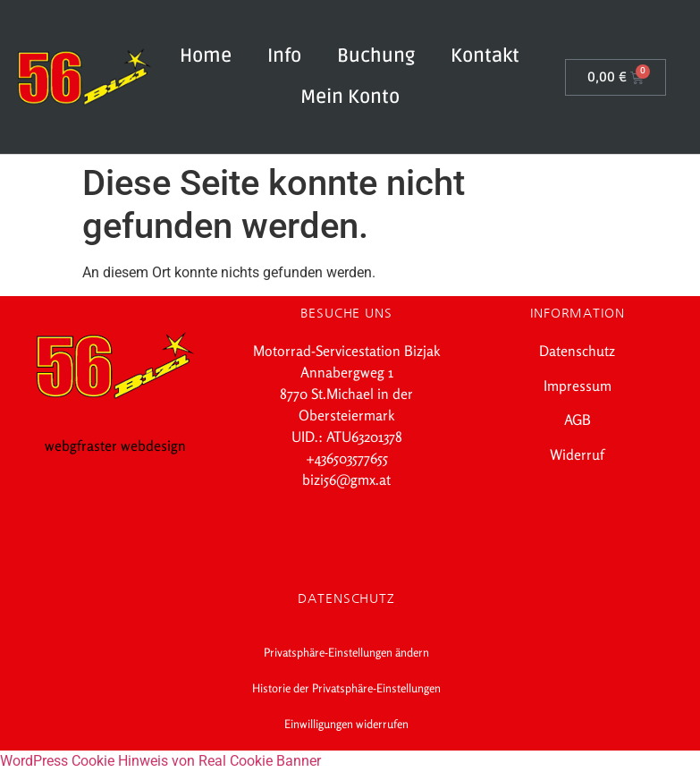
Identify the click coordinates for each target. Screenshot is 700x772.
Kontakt (485, 56)
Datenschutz (577, 351)
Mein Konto (350, 97)
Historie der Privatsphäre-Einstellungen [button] (346, 688)
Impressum (578, 386)
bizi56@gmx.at (346, 479)
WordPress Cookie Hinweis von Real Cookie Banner (160, 761)
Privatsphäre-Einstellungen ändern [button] (346, 652)
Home (206, 56)
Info (284, 56)
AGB (578, 420)
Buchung (376, 56)
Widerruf (577, 454)
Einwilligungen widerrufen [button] (346, 724)
